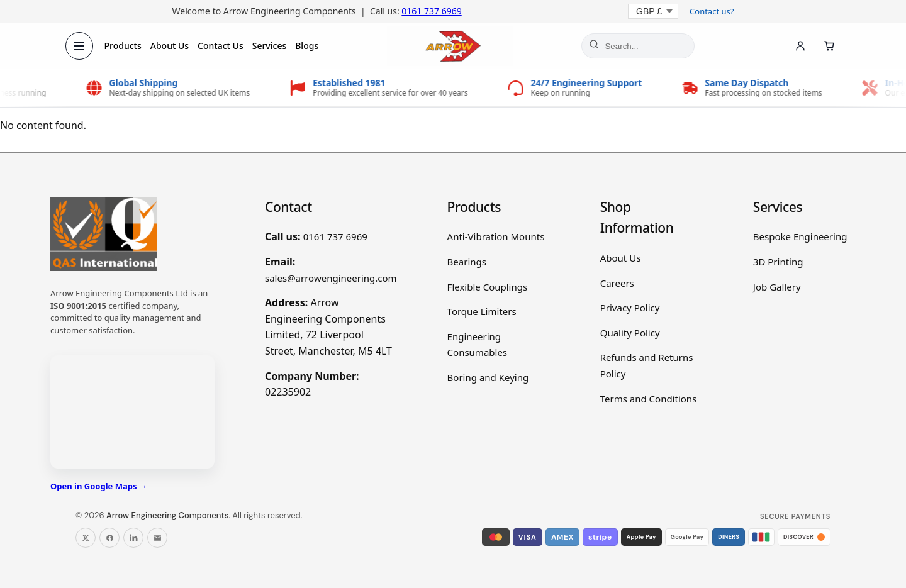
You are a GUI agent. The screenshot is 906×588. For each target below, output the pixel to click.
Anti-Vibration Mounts (496, 236)
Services (270, 46)
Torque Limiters (482, 311)
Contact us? (712, 11)
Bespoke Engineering (800, 236)
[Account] (800, 46)
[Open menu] (79, 46)
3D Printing (778, 262)
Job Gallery (777, 287)
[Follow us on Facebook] (109, 538)
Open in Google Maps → (99, 486)
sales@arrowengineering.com (331, 278)
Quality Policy (630, 333)
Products (123, 46)
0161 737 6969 (431, 11)
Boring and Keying (488, 377)
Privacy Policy (630, 308)
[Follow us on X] (86, 538)
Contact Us (221, 46)
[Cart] (829, 46)
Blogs (307, 46)
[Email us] (157, 538)
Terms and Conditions (649, 399)
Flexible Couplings (488, 287)
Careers (617, 283)
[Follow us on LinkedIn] (133, 538)
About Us (170, 46)
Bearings (467, 262)
